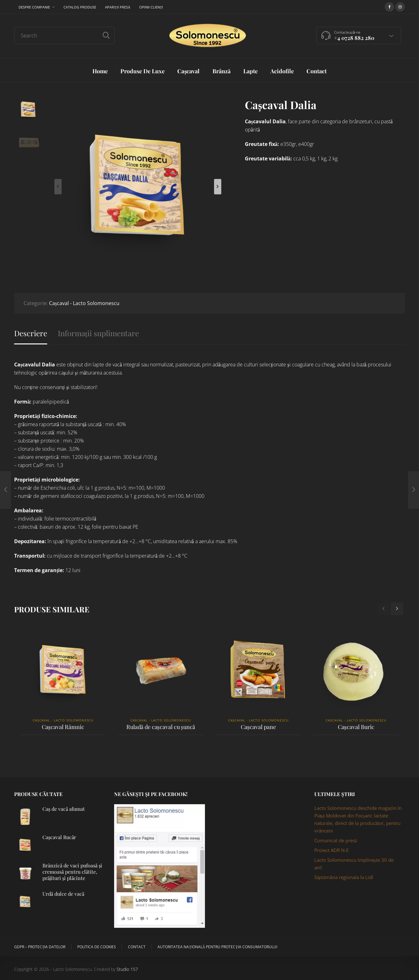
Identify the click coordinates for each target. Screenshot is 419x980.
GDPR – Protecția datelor (40, 947)
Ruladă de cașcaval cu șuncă (161, 727)
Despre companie (34, 7)
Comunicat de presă (336, 840)
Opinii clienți (151, 7)
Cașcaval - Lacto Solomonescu (84, 303)
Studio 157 (127, 969)
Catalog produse (80, 7)
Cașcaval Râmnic (63, 727)
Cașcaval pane (258, 727)
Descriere (31, 333)
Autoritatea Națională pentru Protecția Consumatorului (217, 947)
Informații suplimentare (98, 333)
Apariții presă (118, 7)
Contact (137, 947)
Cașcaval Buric (356, 727)
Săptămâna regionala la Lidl (344, 877)
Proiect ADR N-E (331, 850)
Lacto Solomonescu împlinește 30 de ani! (354, 864)
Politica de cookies (97, 947)
